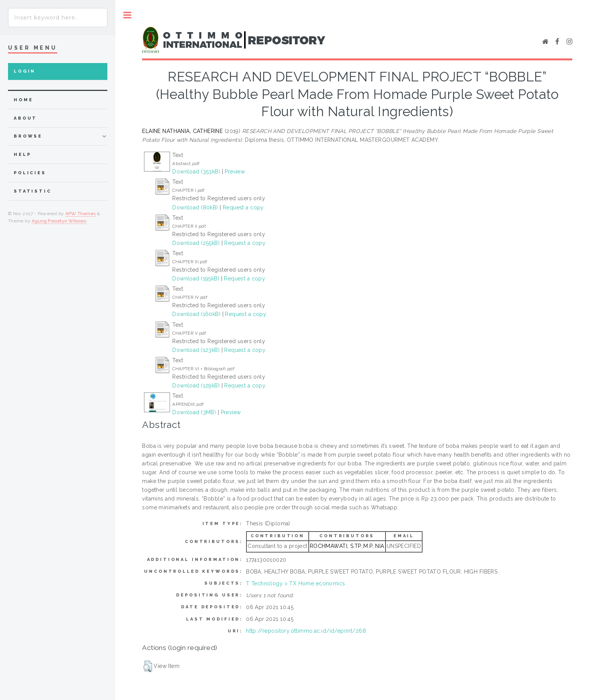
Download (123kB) (196, 350)
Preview (235, 172)
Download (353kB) (196, 172)
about (25, 118)
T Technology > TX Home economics (295, 583)
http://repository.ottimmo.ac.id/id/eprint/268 (306, 631)
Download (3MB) (194, 412)
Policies (30, 173)
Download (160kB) (196, 314)
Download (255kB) (196, 243)
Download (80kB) (195, 207)
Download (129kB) (196, 386)
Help (22, 155)
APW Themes (81, 214)
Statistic (33, 191)
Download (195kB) (196, 279)
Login (25, 71)
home (23, 100)
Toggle (127, 15)
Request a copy (243, 207)
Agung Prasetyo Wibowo (59, 221)
